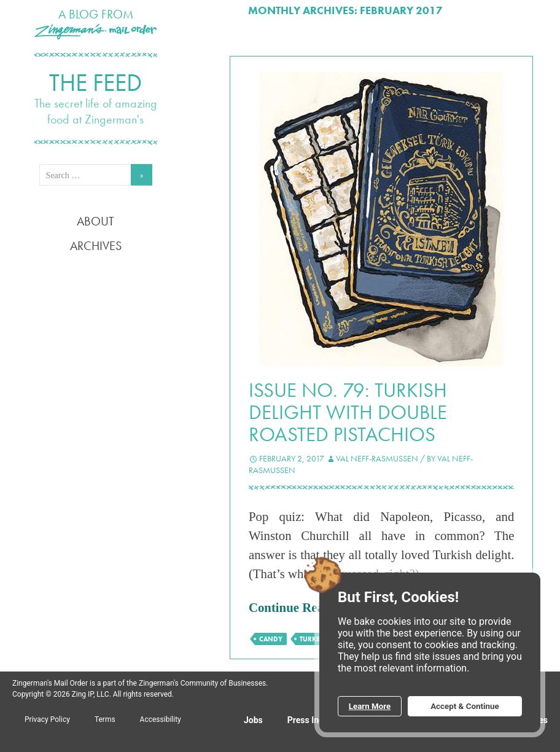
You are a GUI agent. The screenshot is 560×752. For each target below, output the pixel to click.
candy (271, 639)
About (95, 221)
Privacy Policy (47, 719)
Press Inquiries (316, 720)
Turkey (312, 639)
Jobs (253, 720)
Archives (96, 246)
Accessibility (161, 719)
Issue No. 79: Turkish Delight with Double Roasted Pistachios (348, 412)
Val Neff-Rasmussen (377, 458)
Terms (105, 719)
